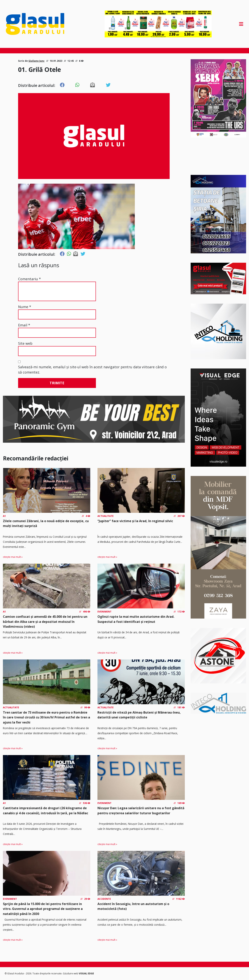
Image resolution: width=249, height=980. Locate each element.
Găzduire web (71, 973)
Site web (25, 343)
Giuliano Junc (36, 61)
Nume (25, 307)
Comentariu (29, 279)
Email (24, 325)
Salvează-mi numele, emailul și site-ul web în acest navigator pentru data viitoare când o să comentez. (92, 370)
